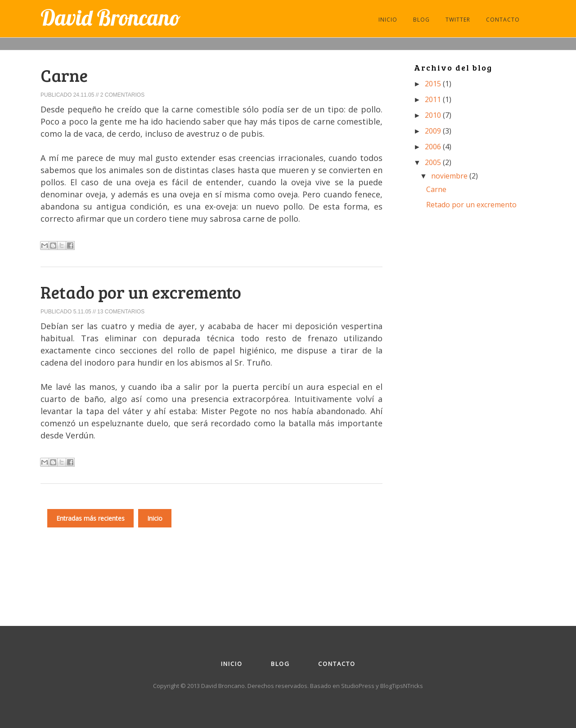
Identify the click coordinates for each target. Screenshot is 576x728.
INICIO (388, 20)
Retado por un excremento (141, 292)
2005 (434, 162)
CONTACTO (503, 20)
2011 (434, 99)
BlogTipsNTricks (402, 686)
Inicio (155, 518)
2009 (434, 131)
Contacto (337, 664)
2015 (434, 84)
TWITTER (458, 20)
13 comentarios (121, 312)
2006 (434, 147)
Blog (280, 664)
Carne (64, 75)
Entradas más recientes (90, 518)
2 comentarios (122, 95)
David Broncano (110, 18)
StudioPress (358, 686)
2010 (434, 115)
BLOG (421, 20)
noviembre (450, 176)
